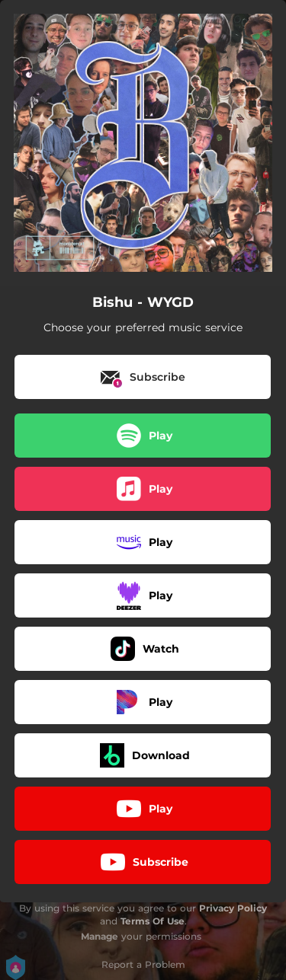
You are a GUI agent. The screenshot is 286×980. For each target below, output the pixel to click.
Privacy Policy (233, 908)
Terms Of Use (153, 921)
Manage (100, 936)
